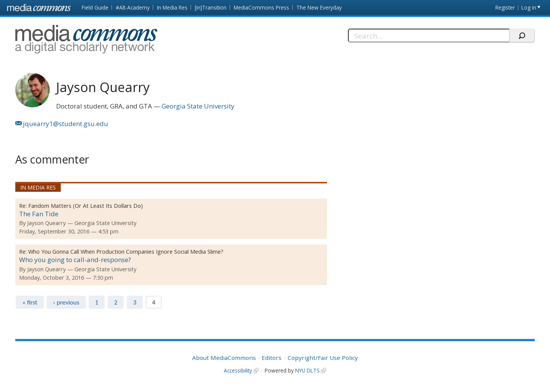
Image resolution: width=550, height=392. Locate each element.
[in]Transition (211, 7)
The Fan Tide (39, 214)
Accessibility (238, 370)
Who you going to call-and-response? (75, 260)
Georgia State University (198, 106)
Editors (272, 358)
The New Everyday (319, 7)
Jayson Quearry (46, 223)
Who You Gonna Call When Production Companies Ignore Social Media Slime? (126, 252)
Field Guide (95, 7)
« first (30, 302)
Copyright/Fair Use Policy (323, 358)
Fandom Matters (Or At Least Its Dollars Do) (86, 206)
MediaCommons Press (261, 7)
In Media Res (172, 7)
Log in (529, 7)
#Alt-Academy (133, 7)
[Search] (429, 36)
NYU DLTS (307, 370)
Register (505, 7)
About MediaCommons (224, 358)
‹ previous (66, 302)
